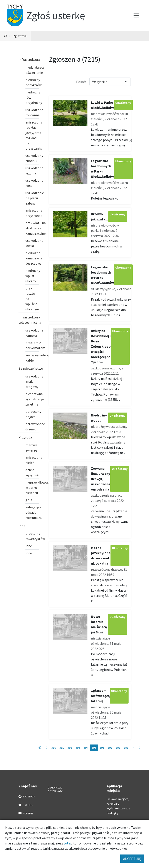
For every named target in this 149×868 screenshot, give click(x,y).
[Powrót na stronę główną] (6, 36)
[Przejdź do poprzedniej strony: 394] (46, 748)
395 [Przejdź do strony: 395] (94, 748)
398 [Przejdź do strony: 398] (118, 748)
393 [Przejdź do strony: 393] (78, 748)
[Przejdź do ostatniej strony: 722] (140, 748)
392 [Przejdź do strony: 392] (70, 748)
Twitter (26, 805)
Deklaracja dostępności (56, 789)
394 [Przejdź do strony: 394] (86, 748)
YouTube (26, 813)
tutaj (67, 843)
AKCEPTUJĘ (132, 859)
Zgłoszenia (20, 36)
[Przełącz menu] (136, 15)
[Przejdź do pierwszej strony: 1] (40, 748)
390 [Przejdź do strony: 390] (54, 748)
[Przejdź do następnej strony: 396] (133, 748)
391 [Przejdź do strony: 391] (62, 748)
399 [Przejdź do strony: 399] (126, 748)
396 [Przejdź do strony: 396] (102, 748)
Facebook (27, 796)
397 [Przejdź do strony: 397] (110, 748)
